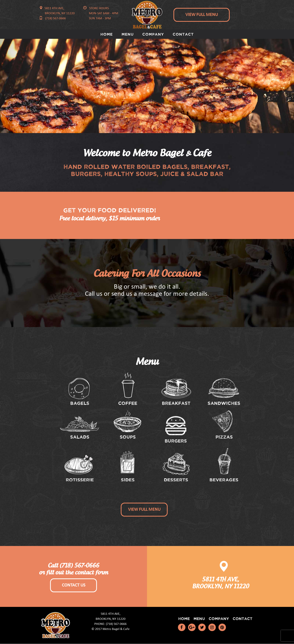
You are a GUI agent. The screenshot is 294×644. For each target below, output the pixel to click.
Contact (183, 34)
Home (106, 34)
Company (153, 34)
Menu (128, 34)
